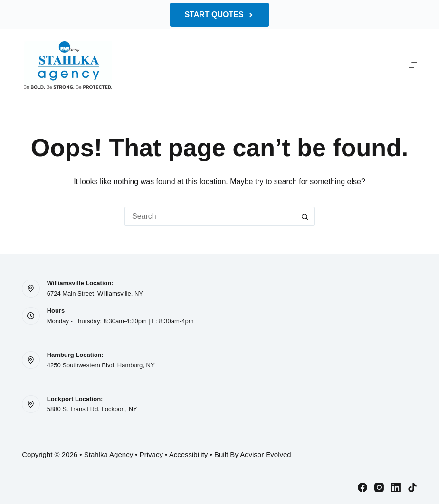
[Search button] (305, 216)
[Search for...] (210, 216)
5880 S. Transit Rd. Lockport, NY (92, 409)
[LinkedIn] (396, 487)
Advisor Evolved (266, 454)
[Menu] (413, 65)
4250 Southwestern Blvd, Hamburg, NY (101, 365)
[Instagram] (379, 487)
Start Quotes (219, 14)
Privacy (151, 454)
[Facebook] (363, 487)
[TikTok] (412, 487)
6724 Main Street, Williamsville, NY (95, 294)
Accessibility (189, 454)
